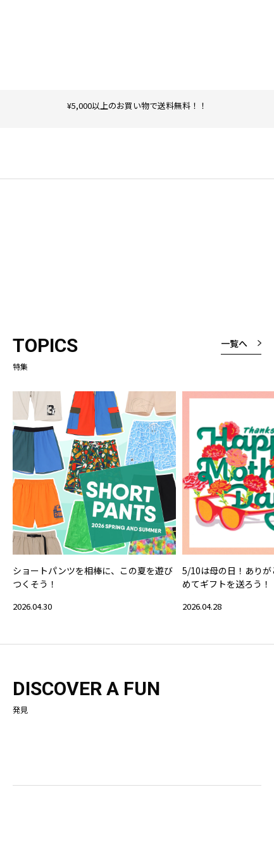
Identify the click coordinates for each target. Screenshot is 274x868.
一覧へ (234, 343)
